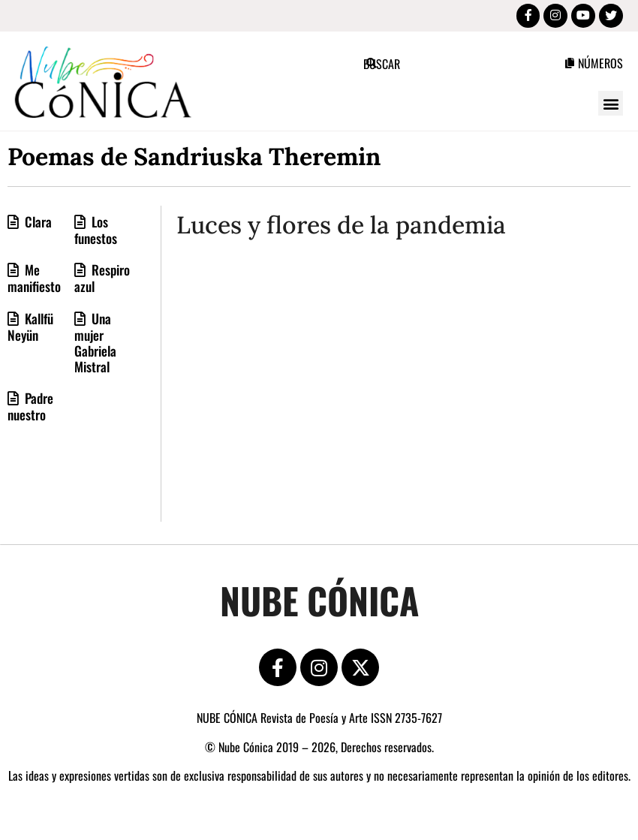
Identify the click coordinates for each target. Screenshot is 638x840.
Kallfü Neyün (30, 330)
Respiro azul (102, 282)
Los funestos (96, 233)
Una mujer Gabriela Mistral (95, 345)
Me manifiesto (34, 282)
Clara (37, 224)
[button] (611, 106)
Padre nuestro (30, 409)
